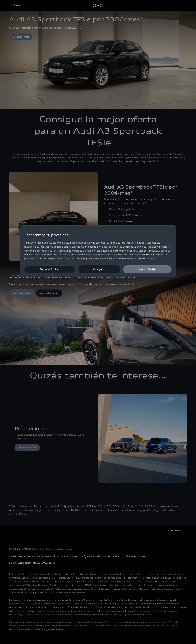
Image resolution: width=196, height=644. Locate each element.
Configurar (99, 269)
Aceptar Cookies (147, 269)
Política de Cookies (153, 255)
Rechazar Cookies (50, 269)
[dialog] (98, 251)
